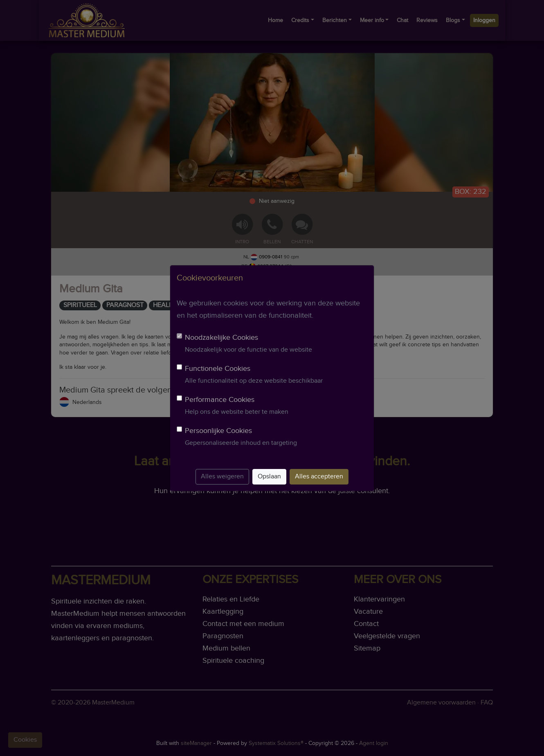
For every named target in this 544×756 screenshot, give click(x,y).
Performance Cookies (220, 400)
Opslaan (269, 477)
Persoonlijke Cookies (218, 431)
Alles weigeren (222, 477)
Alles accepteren (319, 477)
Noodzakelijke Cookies (221, 338)
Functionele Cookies (218, 369)
